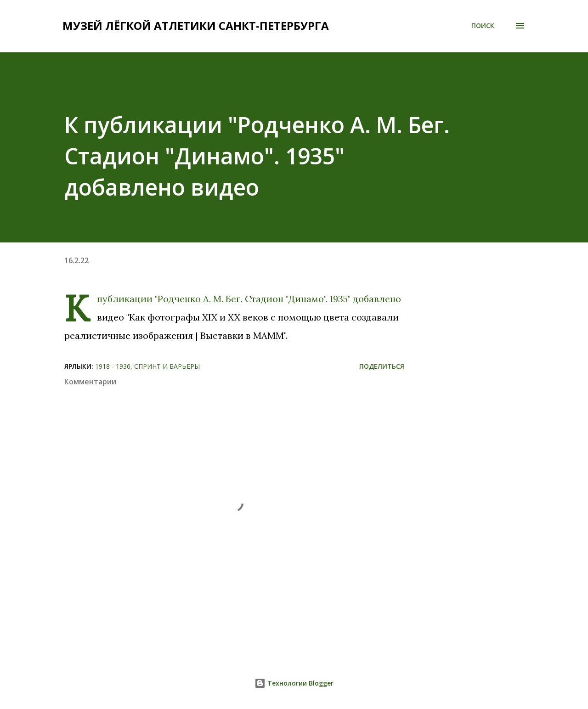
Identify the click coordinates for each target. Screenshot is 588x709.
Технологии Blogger (294, 683)
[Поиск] (483, 26)
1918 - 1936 (113, 366)
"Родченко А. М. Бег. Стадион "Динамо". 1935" (253, 299)
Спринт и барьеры (167, 366)
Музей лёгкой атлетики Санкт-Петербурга (196, 25)
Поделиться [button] (382, 366)
